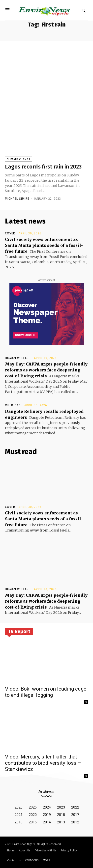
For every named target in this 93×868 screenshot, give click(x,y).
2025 (33, 807)
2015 (33, 822)
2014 (47, 822)
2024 (47, 807)
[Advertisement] (46, 70)
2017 (75, 815)
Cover (10, 233)
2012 (75, 822)
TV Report (19, 631)
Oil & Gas (13, 405)
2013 (61, 822)
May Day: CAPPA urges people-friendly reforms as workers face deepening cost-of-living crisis (46, 370)
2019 (47, 815)
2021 (19, 815)
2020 (33, 815)
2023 (61, 807)
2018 (61, 815)
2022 (75, 807)
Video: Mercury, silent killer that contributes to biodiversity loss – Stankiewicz (43, 763)
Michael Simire (17, 199)
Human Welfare (18, 358)
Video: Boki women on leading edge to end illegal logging (46, 692)
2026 (19, 807)
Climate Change (19, 159)
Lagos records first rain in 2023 (43, 167)
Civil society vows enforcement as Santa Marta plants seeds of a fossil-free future (44, 245)
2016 (19, 822)
